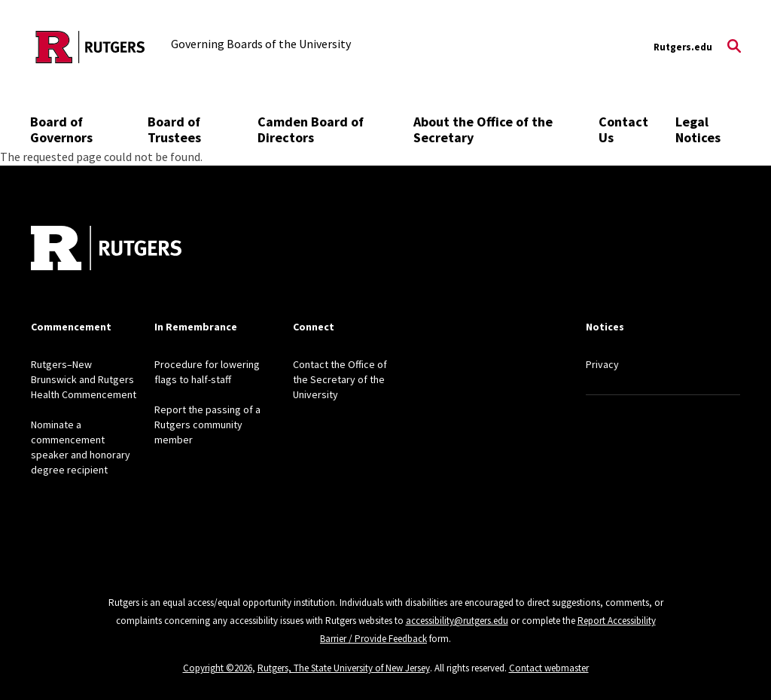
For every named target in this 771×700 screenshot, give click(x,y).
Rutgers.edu (683, 47)
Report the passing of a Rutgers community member (207, 425)
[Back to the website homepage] (90, 47)
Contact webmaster (549, 668)
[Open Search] (734, 47)
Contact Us (623, 129)
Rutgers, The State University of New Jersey (344, 668)
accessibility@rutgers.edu (457, 621)
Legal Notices (698, 129)
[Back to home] (106, 250)
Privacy (602, 364)
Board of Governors (61, 129)
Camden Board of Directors (311, 129)
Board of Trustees (174, 129)
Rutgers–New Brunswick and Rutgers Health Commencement (84, 379)
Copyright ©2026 (218, 668)
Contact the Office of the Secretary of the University (340, 379)
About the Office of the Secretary (483, 129)
